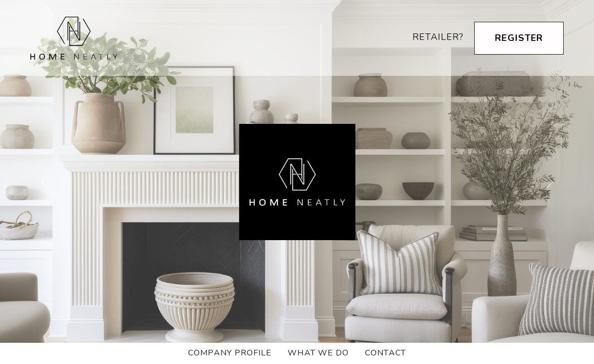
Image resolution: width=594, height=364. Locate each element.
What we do (318, 353)
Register (519, 38)
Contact (385, 353)
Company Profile (230, 353)
